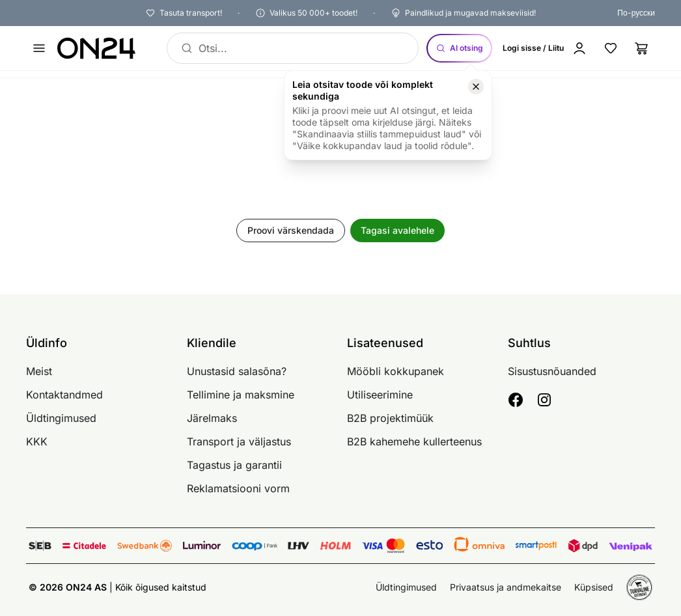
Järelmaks (212, 418)
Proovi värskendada (291, 230)
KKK (37, 441)
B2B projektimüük (390, 418)
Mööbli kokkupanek (396, 371)
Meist (39, 371)
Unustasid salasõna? (237, 371)
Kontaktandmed (64, 395)
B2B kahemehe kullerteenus (414, 441)
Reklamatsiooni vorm (238, 488)
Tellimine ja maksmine (241, 395)
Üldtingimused (61, 418)
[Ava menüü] (39, 48)
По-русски (636, 13)
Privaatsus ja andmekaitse (506, 587)
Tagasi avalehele (397, 230)
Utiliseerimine (380, 395)
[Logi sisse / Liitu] (548, 48)
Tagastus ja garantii (234, 465)
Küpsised (594, 587)
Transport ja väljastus (239, 441)
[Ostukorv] (642, 48)
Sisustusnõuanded (552, 371)
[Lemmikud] (611, 48)
